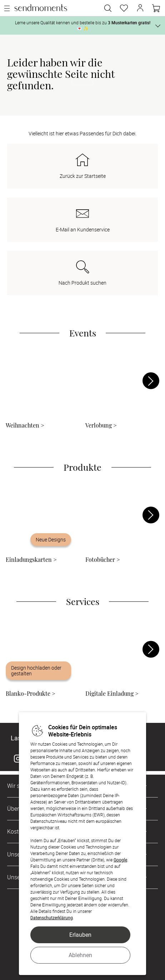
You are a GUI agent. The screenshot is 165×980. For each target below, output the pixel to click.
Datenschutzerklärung (52, 917)
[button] (140, 8)
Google (120, 860)
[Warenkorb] (156, 8)
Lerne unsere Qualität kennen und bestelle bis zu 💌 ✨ (83, 25)
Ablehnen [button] (80, 955)
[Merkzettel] (124, 8)
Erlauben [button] (80, 935)
